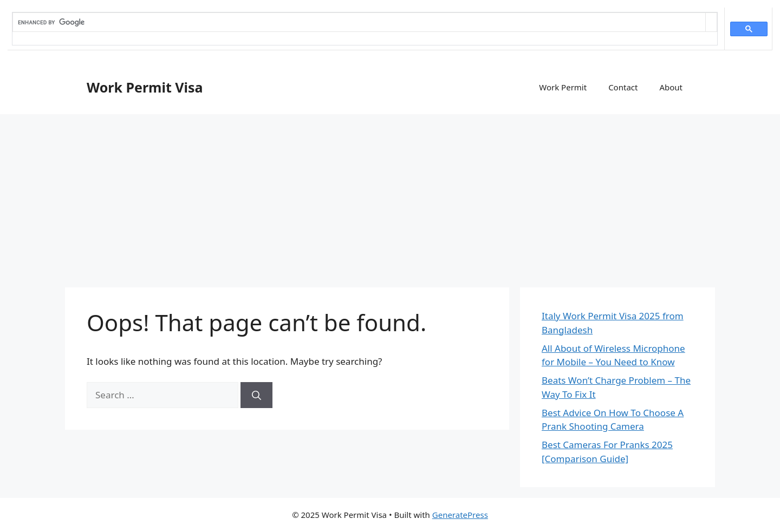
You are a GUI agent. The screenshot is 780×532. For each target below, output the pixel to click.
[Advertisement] (390, 195)
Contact (623, 87)
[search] (359, 22)
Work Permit (563, 87)
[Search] (256, 395)
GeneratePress (460, 515)
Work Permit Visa (145, 87)
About (671, 87)
